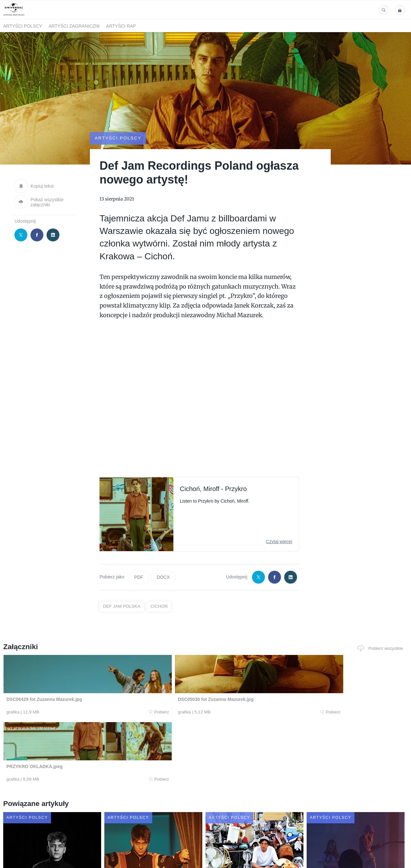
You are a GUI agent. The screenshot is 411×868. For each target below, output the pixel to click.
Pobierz (88, 701)
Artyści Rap (121, 26)
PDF (139, 566)
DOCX (163, 566)
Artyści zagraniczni (74, 26)
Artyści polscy (23, 26)
